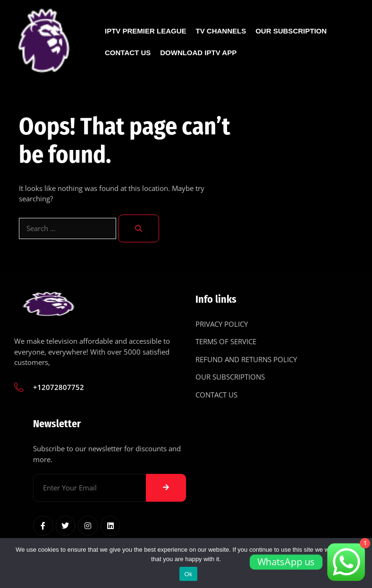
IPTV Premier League (146, 31)
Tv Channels (221, 31)
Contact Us (128, 53)
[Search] (139, 228)
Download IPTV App (198, 53)
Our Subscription (291, 31)
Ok (188, 574)
